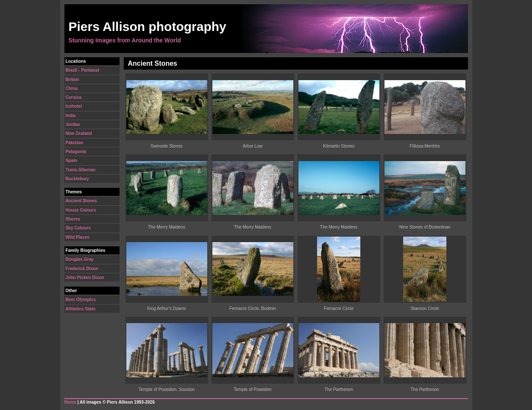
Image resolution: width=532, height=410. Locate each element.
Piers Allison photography (148, 26)
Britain (72, 79)
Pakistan (75, 143)
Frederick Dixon (82, 269)
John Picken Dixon (85, 278)
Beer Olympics (81, 300)
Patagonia (76, 152)
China (72, 88)
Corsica (74, 97)
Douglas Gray (80, 259)
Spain (72, 160)
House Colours (81, 210)
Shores (73, 219)
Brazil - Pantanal (82, 70)
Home (70, 402)
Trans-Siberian (81, 170)
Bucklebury (77, 179)
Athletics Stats (81, 309)
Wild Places (78, 237)
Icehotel (74, 106)
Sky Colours (78, 228)
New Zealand (79, 133)
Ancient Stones (81, 201)
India (71, 116)
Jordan (73, 124)
